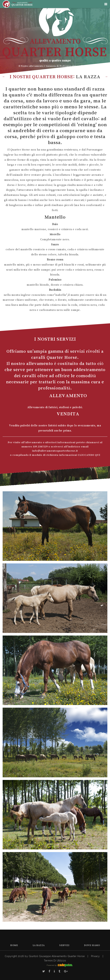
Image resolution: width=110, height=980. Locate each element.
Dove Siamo (92, 945)
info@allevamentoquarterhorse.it (55, 451)
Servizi (64, 945)
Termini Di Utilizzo (55, 961)
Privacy (95, 956)
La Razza (39, 945)
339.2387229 (40, 446)
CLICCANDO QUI (89, 455)
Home (14, 945)
